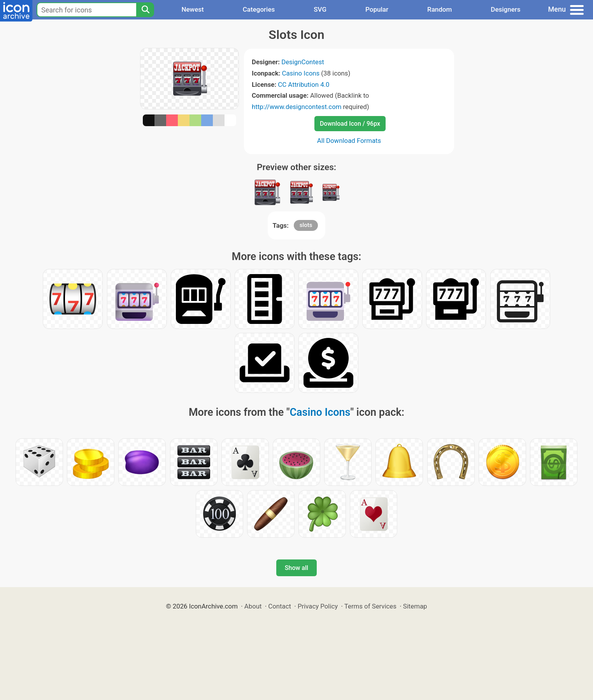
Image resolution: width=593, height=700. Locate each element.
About (253, 606)
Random (439, 9)
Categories (259, 9)
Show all (296, 568)
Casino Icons (301, 73)
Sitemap (415, 606)
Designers (505, 9)
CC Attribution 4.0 (304, 84)
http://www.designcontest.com (296, 107)
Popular (377, 9)
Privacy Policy (318, 606)
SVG (320, 9)
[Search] (145, 10)
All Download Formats (349, 141)
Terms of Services (370, 606)
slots (306, 225)
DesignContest (303, 62)
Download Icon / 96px (350, 124)
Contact (280, 606)
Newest (192, 9)
